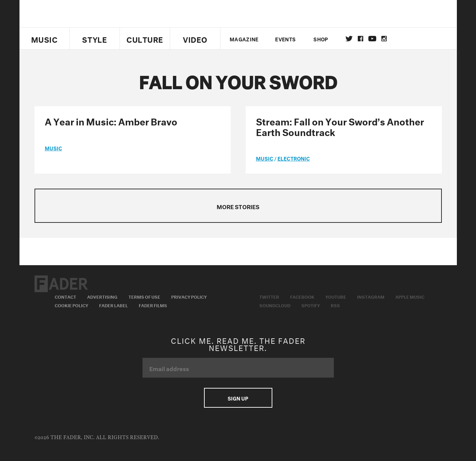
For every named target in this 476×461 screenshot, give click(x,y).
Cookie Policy (71, 305)
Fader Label (113, 305)
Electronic (294, 158)
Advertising (102, 296)
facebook (361, 39)
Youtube (336, 296)
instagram (384, 39)
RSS (335, 305)
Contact (65, 296)
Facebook (302, 296)
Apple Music (410, 296)
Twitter (349, 39)
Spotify (311, 305)
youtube (372, 39)
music (53, 148)
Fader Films (153, 305)
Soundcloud (275, 305)
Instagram (371, 296)
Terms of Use (144, 296)
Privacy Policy (189, 296)
